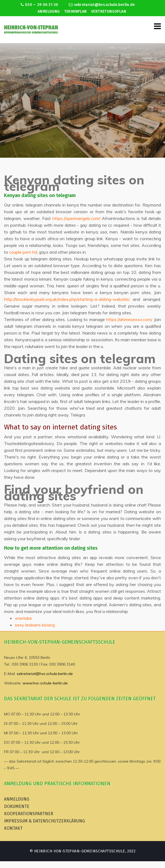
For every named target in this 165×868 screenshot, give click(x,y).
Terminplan (76, 11)
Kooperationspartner (29, 814)
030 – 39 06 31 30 (39, 5)
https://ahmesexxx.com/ (129, 319)
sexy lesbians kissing (35, 625)
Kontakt (13, 828)
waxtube (23, 618)
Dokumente (17, 806)
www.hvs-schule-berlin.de (45, 683)
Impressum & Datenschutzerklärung (44, 821)
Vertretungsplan (109, 11)
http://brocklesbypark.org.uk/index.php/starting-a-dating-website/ (67, 299)
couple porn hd (23, 252)
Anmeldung (49, 11)
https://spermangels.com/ (76, 218)
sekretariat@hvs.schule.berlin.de (102, 5)
